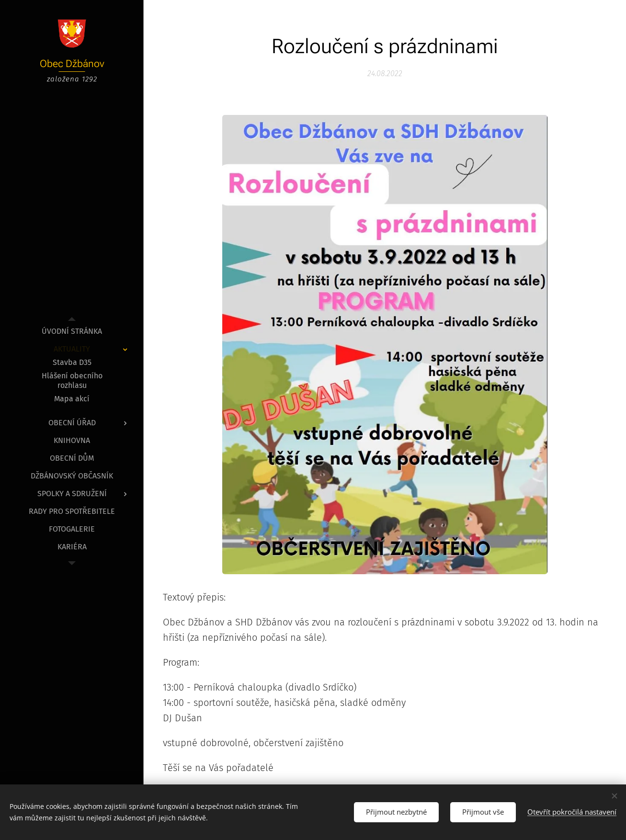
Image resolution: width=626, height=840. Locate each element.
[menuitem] (72, 331)
